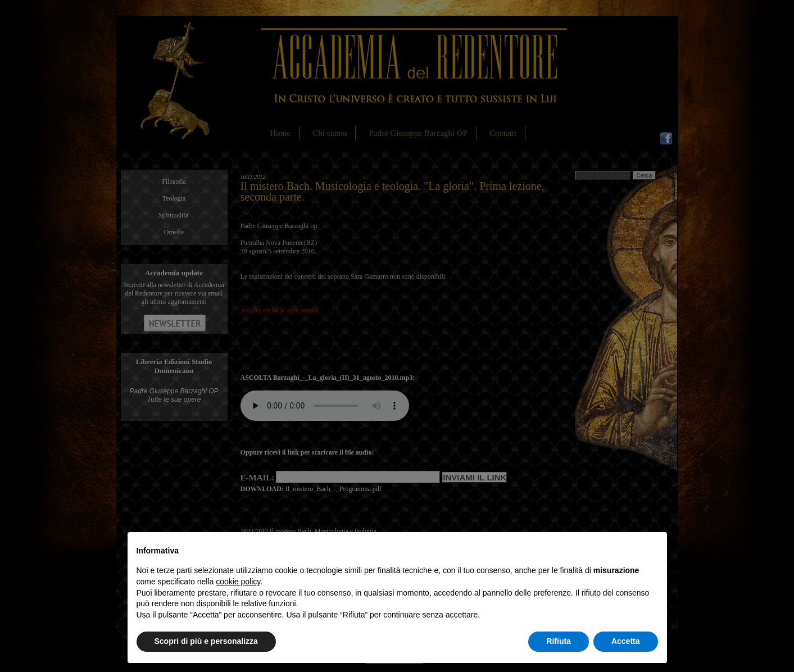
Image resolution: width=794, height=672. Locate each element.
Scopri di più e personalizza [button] (206, 641)
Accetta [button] (626, 641)
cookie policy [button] (238, 582)
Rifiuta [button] (559, 641)
